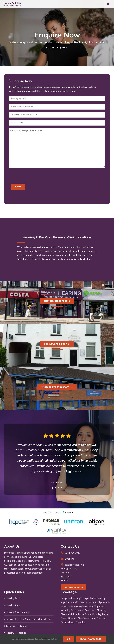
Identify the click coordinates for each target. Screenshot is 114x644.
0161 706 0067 (71, 553)
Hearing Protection (16, 633)
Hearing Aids (13, 605)
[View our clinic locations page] (57, 250)
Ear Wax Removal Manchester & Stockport (29, 619)
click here (37, 91)
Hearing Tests (13, 598)
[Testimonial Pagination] (52, 488)
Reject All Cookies (91, 639)
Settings (55, 639)
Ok (68, 639)
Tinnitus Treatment (16, 626)
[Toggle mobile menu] (108, 4)
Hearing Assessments (17, 612)
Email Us (67, 559)
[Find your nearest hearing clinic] (57, 302)
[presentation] (30, 175)
